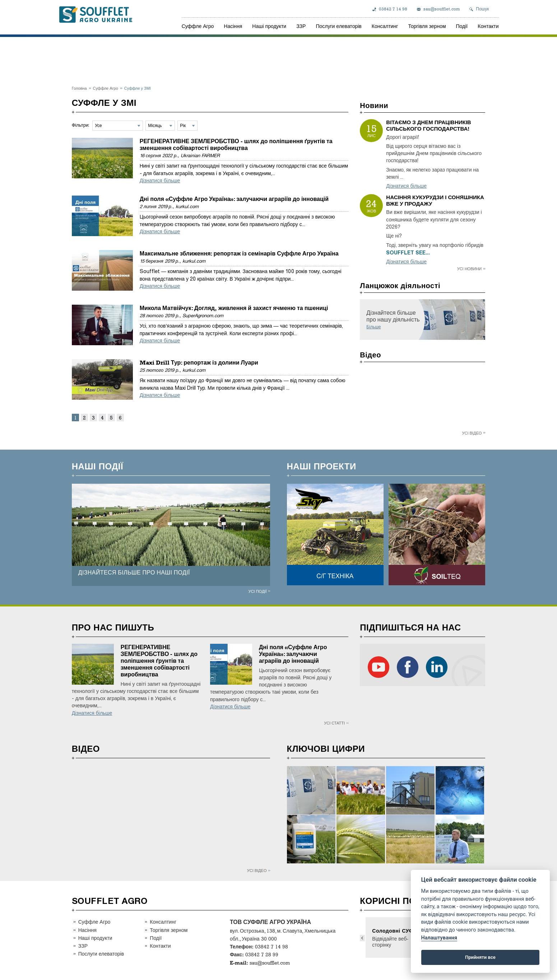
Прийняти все (480, 957)
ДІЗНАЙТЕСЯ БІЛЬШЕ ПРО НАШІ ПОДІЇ (134, 573)
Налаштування (439, 938)
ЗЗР (301, 26)
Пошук (482, 9)
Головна (79, 88)
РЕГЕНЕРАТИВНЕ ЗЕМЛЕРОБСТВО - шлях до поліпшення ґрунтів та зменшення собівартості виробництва (236, 145)
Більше (373, 327)
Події (462, 26)
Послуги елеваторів (338, 26)
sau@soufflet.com (442, 9)
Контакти (488, 26)
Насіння (233, 26)
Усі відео (472, 433)
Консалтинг (385, 26)
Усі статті (334, 723)
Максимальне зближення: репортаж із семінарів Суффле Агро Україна (239, 254)
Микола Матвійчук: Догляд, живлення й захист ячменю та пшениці (234, 308)
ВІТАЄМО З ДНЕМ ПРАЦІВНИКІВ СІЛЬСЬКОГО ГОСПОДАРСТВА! (428, 126)
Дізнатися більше (160, 181)
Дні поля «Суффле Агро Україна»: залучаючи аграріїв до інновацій (234, 199)
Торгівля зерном (427, 26)
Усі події (258, 591)
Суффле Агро (198, 26)
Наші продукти (269, 26)
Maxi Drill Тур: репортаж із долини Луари (199, 363)
